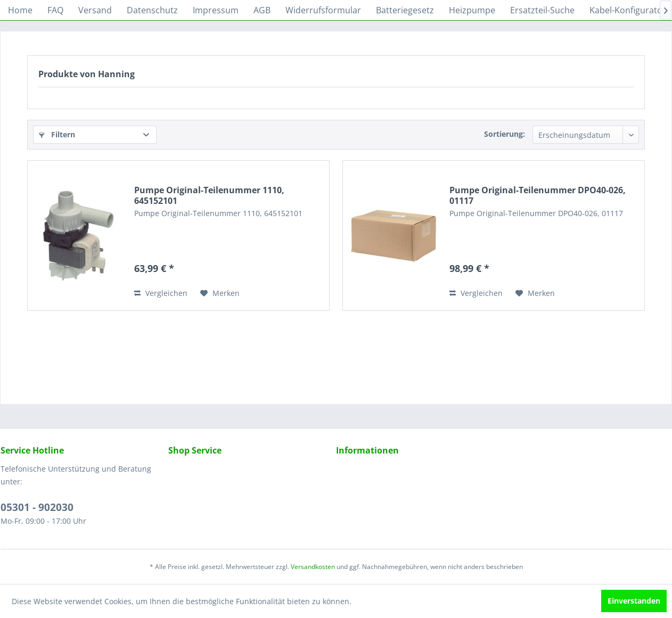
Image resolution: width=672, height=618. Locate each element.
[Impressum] (216, 10)
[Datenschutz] (152, 10)
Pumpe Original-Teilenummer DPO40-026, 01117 (538, 195)
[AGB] (262, 10)
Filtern (57, 134)
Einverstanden (634, 601)
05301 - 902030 (37, 507)
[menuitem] (20, 10)
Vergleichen (161, 293)
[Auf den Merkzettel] (220, 293)
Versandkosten (313, 567)
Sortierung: (505, 134)
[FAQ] (55, 10)
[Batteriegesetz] (405, 10)
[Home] (20, 10)
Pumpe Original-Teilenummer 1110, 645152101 (209, 195)
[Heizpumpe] (472, 10)
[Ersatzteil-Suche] (542, 10)
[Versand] (95, 10)
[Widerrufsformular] (323, 10)
